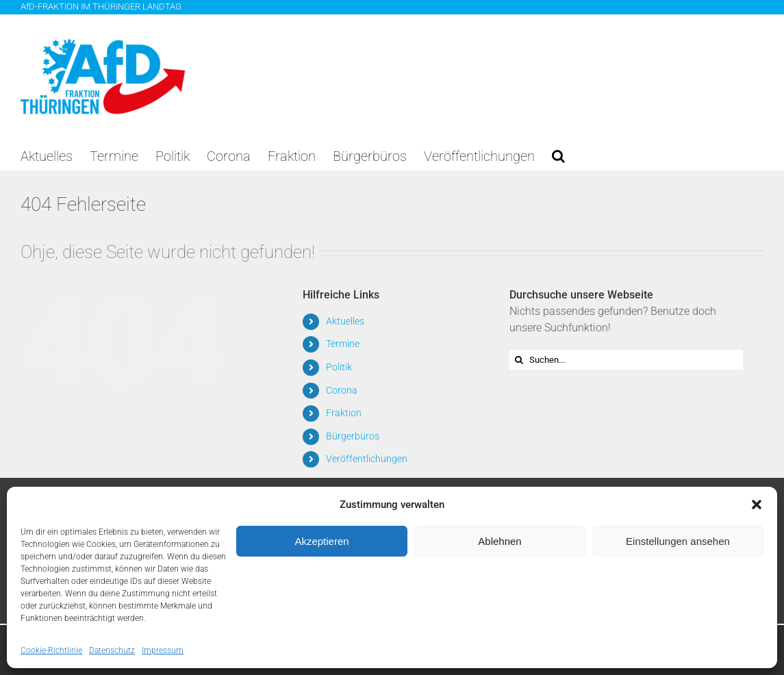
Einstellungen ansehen (678, 541)
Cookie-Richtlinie (51, 650)
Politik (339, 367)
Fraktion (344, 413)
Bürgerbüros (353, 436)
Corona (342, 390)
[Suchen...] (627, 360)
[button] (757, 505)
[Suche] (519, 360)
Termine (343, 344)
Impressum (163, 650)
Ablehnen (500, 541)
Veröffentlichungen (367, 459)
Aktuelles (345, 321)
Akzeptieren (321, 541)
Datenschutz (112, 650)
